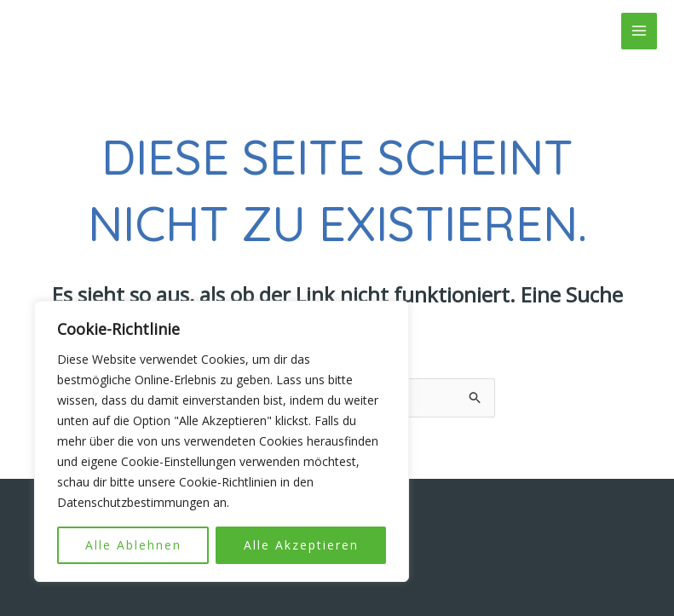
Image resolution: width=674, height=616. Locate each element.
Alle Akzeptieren (301, 545)
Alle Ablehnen (133, 545)
